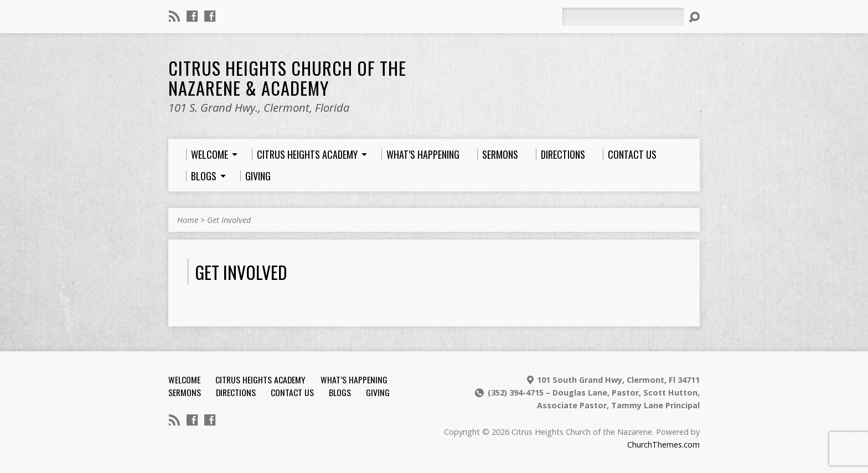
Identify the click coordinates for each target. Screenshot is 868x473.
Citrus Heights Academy (260, 380)
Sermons (185, 392)
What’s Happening (354, 380)
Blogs (340, 392)
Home (188, 220)
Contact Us (292, 392)
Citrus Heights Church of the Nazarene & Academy (287, 77)
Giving (378, 392)
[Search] (623, 17)
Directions (236, 392)
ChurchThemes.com (663, 445)
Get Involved (229, 220)
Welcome (184, 380)
